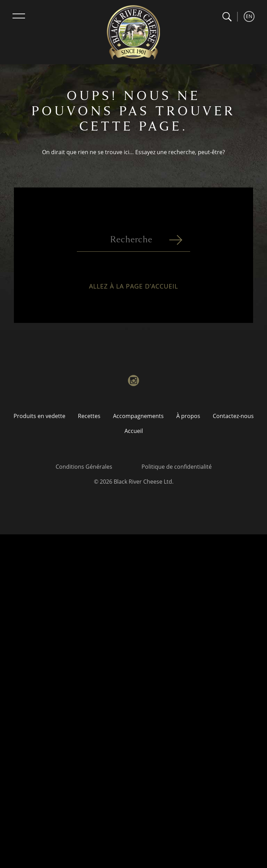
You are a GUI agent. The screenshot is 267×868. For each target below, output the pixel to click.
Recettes (89, 416)
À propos (188, 416)
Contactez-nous (233, 416)
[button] (227, 17)
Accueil (134, 431)
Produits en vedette (39, 416)
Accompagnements (138, 416)
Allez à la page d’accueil (133, 289)
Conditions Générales (84, 467)
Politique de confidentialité (177, 467)
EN (249, 16)
